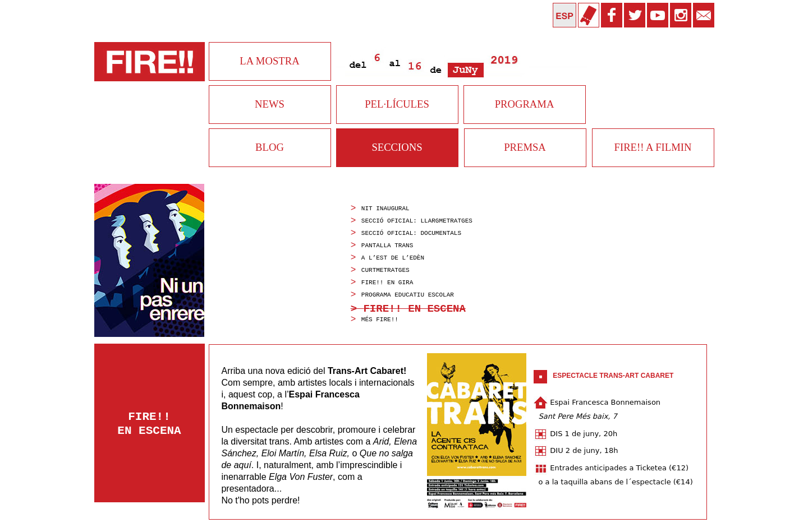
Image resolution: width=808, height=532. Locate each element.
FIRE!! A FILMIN (653, 147)
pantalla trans (387, 246)
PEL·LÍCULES (397, 104)
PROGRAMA (525, 104)
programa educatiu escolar (408, 295)
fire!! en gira (387, 283)
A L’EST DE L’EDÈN (393, 258)
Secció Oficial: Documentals (411, 233)
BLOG (270, 147)
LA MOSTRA (269, 61)
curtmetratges (385, 270)
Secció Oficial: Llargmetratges (417, 221)
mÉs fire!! (380, 320)
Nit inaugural (385, 209)
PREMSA (525, 147)
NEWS (270, 104)
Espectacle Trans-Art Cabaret (613, 376)
